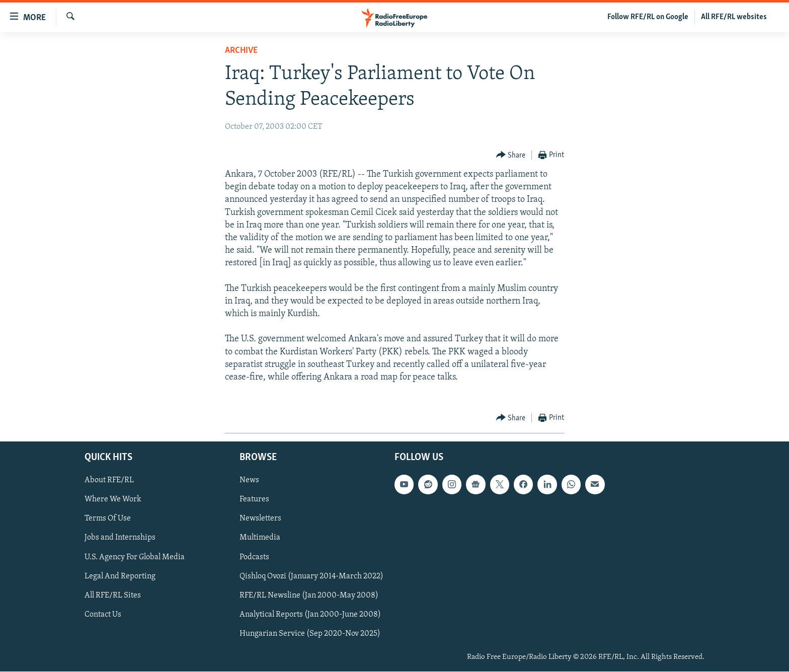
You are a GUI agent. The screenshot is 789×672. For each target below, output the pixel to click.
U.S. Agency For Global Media (135, 557)
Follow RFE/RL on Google (648, 17)
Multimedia (260, 538)
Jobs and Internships (120, 538)
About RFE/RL (109, 481)
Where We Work (113, 500)
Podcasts (254, 557)
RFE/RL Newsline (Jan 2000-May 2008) (309, 595)
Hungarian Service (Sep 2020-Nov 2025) (310, 634)
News (249, 481)
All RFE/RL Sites (113, 595)
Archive (241, 51)
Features (254, 500)
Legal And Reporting (120, 576)
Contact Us (103, 615)
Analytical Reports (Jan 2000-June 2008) (310, 615)
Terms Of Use (108, 519)
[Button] (511, 155)
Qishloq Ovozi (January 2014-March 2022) (311, 576)
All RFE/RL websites (734, 17)
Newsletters (260, 519)
